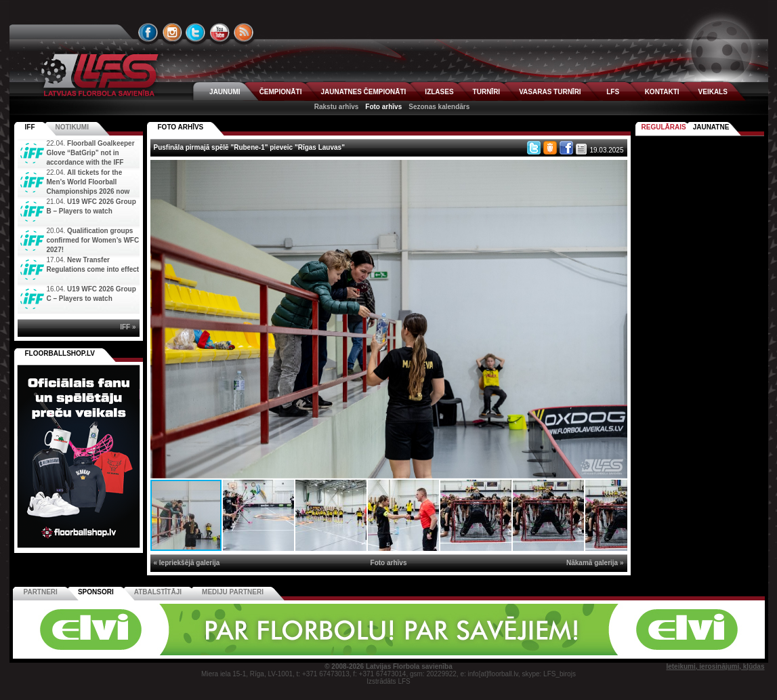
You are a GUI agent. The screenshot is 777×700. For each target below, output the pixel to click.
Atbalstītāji (158, 592)
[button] (615, 172)
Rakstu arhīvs (337, 107)
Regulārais (664, 127)
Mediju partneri (233, 592)
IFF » (128, 327)
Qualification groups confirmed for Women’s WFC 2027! (93, 240)
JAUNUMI (225, 92)
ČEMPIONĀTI (281, 92)
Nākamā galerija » (595, 563)
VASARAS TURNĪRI (550, 92)
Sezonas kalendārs (439, 107)
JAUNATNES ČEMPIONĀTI (363, 92)
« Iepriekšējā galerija (187, 563)
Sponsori (96, 592)
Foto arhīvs (383, 107)
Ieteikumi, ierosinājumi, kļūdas (715, 666)
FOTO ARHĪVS (181, 127)
